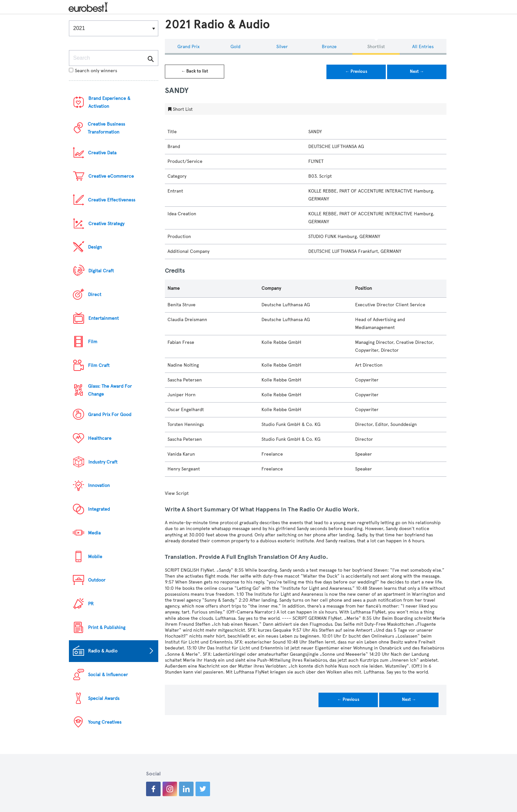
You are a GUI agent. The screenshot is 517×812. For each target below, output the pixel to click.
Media (94, 533)
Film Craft (99, 365)
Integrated (99, 509)
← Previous (356, 72)
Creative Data (102, 153)
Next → (417, 72)
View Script (177, 493)
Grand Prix (188, 47)
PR (91, 604)
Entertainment (104, 318)
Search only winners (93, 71)
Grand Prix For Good (110, 415)
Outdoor (97, 580)
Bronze (329, 47)
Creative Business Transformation (106, 128)
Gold (235, 47)
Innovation (99, 485)
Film (93, 342)
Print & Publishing (107, 628)
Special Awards (104, 698)
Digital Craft (101, 271)
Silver (282, 47)
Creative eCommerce (111, 176)
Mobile (95, 557)
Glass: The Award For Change (110, 390)
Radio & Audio (103, 651)
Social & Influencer (108, 675)
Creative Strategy (106, 224)
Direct (95, 295)
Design (95, 247)
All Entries (423, 47)
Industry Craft (103, 462)
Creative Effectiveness (112, 200)
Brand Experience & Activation (109, 102)
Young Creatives (105, 722)
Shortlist (376, 47)
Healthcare (100, 438)
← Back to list (195, 71)
